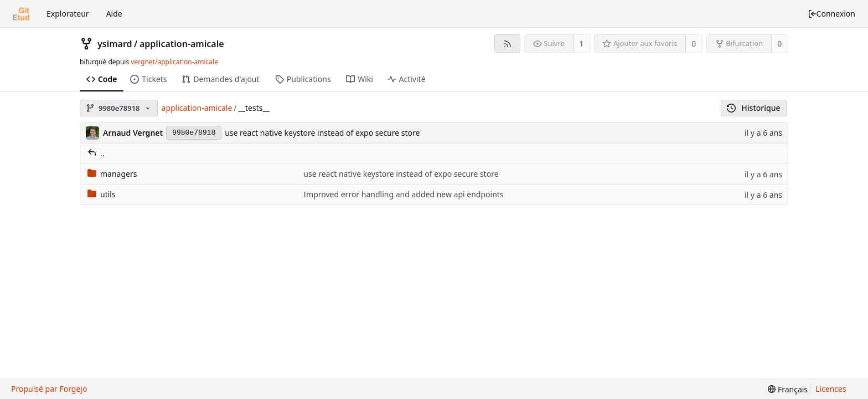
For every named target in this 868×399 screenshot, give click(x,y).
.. (96, 153)
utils (102, 194)
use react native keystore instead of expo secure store (322, 133)
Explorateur (68, 14)
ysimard (115, 44)
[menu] (788, 389)
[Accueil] (21, 14)
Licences (831, 389)
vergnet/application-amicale (174, 62)
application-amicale (182, 44)
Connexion (831, 14)
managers (112, 174)
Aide (114, 14)
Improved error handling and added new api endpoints (403, 194)
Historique (754, 108)
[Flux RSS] (507, 44)
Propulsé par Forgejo (49, 389)
